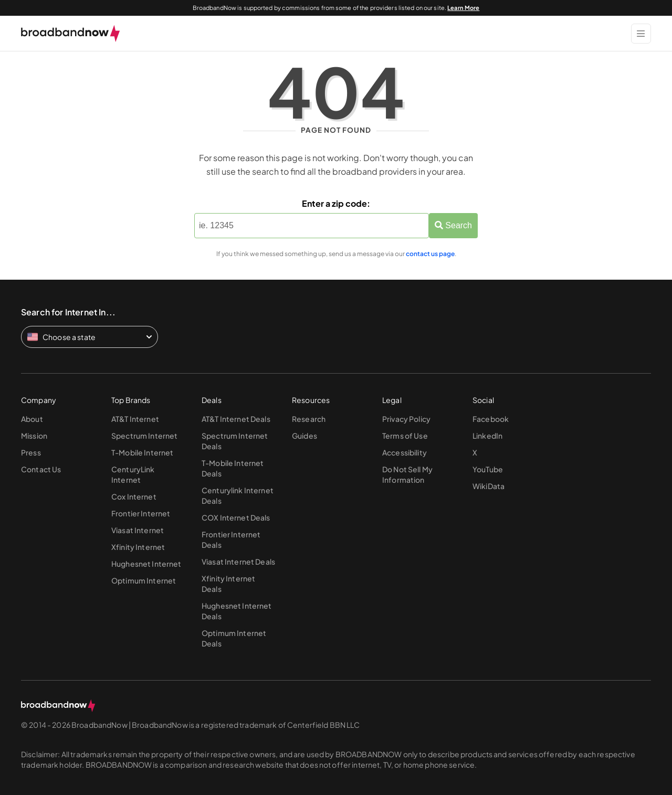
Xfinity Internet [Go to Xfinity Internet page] (138, 547)
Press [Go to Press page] (31, 452)
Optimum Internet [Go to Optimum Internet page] (144, 580)
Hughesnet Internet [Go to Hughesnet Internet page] (146, 564)
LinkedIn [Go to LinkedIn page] (487, 436)
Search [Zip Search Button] (453, 225)
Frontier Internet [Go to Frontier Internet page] (141, 513)
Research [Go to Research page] (309, 419)
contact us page (430, 254)
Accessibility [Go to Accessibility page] (405, 452)
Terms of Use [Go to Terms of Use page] (405, 436)
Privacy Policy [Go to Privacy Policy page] (406, 419)
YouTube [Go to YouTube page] (488, 469)
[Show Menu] (641, 34)
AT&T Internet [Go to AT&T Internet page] (135, 419)
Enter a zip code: (336, 203)
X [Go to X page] (475, 452)
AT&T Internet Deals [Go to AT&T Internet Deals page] (236, 419)
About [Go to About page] (32, 419)
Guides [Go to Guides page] (304, 436)
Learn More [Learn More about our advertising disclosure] (463, 8)
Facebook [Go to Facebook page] (491, 419)
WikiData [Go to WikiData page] (489, 486)
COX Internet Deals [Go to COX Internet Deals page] (236, 517)
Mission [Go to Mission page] (34, 436)
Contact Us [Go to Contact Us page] (41, 469)
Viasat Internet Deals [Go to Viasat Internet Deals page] (238, 561)
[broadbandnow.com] (71, 34)
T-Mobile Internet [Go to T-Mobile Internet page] (142, 452)
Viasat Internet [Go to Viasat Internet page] (138, 530)
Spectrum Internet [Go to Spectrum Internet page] (144, 436)
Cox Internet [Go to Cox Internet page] (134, 496)
